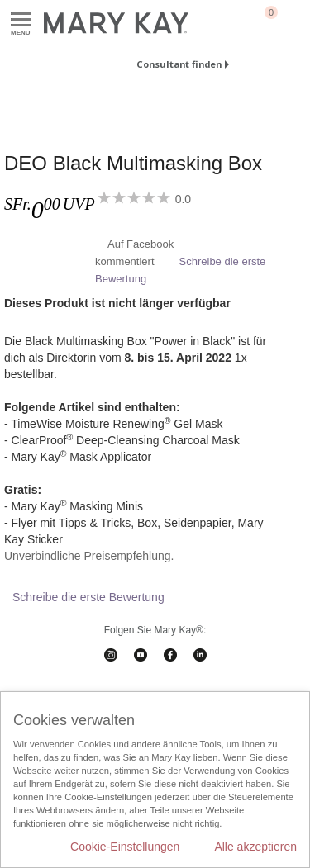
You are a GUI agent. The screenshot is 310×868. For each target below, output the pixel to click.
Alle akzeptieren (255, 847)
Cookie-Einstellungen (125, 847)
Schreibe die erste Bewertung (88, 597)
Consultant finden (179, 64)
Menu (21, 20)
